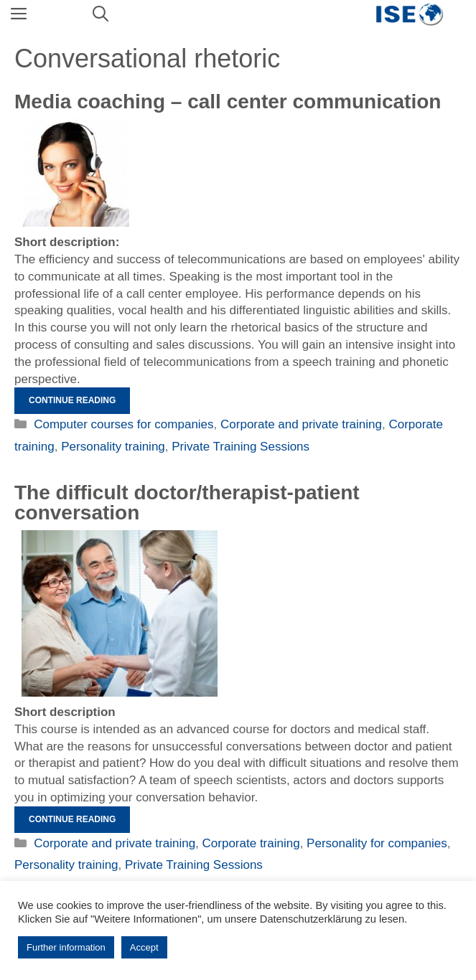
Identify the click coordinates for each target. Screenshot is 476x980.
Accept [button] (144, 947)
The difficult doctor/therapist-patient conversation (187, 503)
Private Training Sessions (241, 447)
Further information (66, 947)
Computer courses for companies (123, 424)
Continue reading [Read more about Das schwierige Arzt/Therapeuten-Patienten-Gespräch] (72, 819)
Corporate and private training (301, 424)
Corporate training (251, 843)
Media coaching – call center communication (228, 102)
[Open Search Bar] (101, 14)
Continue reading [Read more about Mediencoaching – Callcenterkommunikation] (72, 400)
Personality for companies (377, 843)
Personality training (113, 447)
